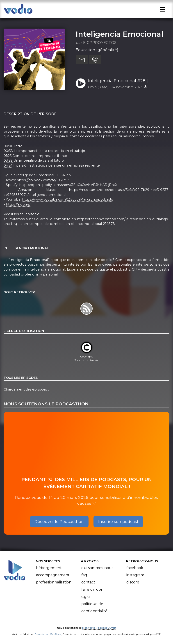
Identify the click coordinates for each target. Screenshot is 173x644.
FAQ (84, 575)
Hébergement (49, 568)
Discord (133, 582)
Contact (88, 582)
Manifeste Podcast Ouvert (99, 628)
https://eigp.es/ (18, 204)
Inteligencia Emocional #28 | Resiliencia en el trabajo (118, 81)
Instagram (135, 575)
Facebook (135, 568)
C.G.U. (86, 597)
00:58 (8, 151)
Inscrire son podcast (118, 521)
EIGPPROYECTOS (100, 43)
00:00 (8, 146)
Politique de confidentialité (94, 607)
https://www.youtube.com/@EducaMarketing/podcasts (67, 199)
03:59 (8, 160)
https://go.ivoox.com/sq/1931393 (43, 180)
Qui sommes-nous (97, 568)
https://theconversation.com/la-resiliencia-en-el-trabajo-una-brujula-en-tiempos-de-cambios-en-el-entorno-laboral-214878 (86, 221)
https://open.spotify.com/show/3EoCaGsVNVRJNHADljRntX (68, 185)
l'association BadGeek (48, 634)
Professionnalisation (54, 582)
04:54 (8, 165)
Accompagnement (53, 575)
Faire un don (92, 589)
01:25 (8, 156)
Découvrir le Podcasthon (59, 521)
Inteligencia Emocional (120, 34)
